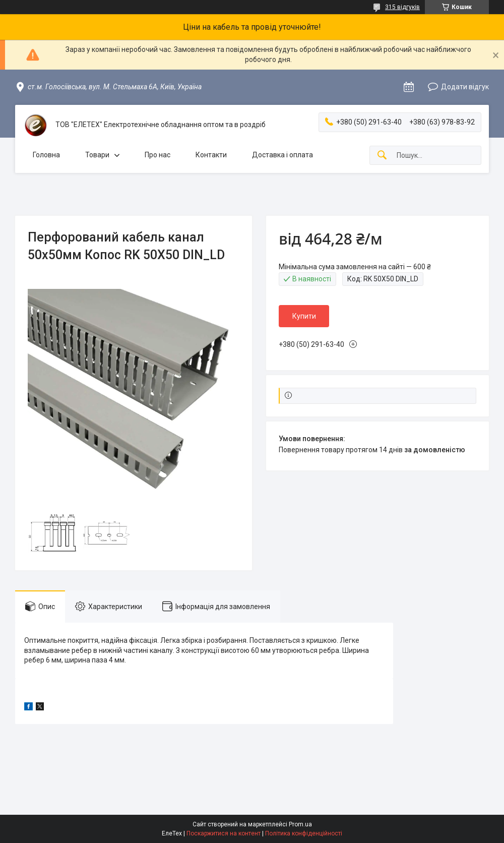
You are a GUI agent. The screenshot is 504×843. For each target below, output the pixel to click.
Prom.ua (300, 824)
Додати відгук (465, 87)
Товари (97, 155)
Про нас (157, 155)
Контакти (211, 155)
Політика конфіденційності (304, 833)
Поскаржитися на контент (224, 833)
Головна (46, 155)
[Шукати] (382, 156)
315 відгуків (402, 7)
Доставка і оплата (282, 155)
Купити (304, 316)
